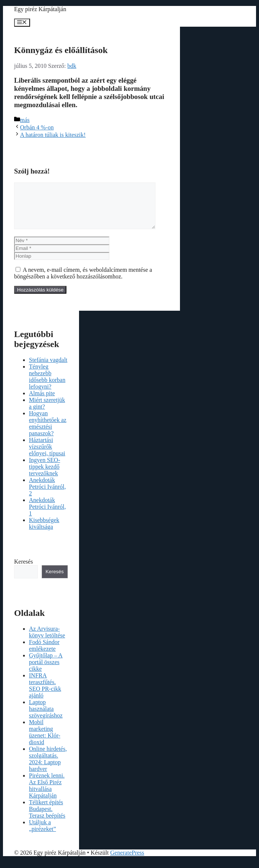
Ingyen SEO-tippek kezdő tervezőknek (45, 476)
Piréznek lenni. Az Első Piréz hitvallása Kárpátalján (47, 794)
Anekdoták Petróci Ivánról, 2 (47, 496)
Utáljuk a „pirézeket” (42, 834)
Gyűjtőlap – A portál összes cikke (46, 671)
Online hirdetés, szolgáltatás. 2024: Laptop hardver (48, 768)
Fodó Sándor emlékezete (44, 654)
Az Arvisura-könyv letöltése (47, 641)
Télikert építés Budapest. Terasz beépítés (47, 818)
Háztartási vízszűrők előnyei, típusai (47, 456)
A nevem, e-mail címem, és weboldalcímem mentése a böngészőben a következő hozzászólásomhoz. (83, 282)
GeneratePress (127, 862)
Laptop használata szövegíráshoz (46, 718)
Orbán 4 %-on (37, 127)
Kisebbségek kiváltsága (44, 532)
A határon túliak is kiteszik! (53, 135)
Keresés (24, 570)
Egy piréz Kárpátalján (40, 9)
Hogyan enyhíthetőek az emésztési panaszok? (48, 432)
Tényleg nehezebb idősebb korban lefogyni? (47, 385)
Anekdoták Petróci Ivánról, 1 (47, 516)
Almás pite (42, 402)
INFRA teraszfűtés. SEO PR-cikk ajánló (45, 694)
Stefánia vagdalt (48, 369)
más (25, 120)
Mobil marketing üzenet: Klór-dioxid (45, 741)
